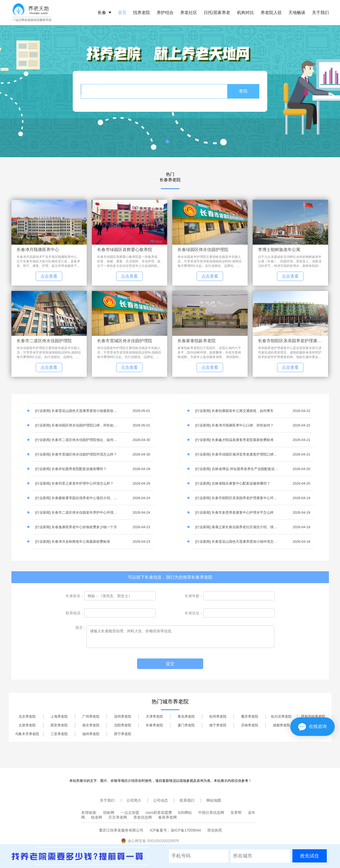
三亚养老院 (59, 734)
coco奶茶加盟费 (159, 813)
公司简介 (134, 800)
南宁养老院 (218, 725)
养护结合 (165, 13)
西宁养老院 (123, 734)
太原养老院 (27, 725)
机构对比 (246, 13)
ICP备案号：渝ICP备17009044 (175, 830)
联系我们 (187, 800)
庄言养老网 (118, 817)
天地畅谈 (297, 13)
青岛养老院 (186, 716)
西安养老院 (59, 725)
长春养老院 (154, 725)
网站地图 (214, 800)
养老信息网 (143, 817)
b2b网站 (185, 813)
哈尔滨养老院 (281, 716)
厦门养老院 (186, 725)
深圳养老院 (123, 716)
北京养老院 (27, 716)
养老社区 (189, 13)
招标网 (109, 813)
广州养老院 (91, 716)
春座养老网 (167, 817)
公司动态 (161, 800)
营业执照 (215, 830)
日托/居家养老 (217, 13)
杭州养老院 (218, 716)
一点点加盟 (130, 813)
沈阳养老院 (123, 725)
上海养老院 (59, 716)
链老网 (97, 817)
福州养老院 (91, 734)
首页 (122, 13)
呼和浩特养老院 (313, 716)
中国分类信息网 (211, 813)
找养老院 (142, 13)
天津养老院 (154, 716)
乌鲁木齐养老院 (27, 734)
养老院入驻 (271, 13)
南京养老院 (91, 725)
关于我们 (320, 13)
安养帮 (236, 813)
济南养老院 (250, 725)
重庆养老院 (250, 716)
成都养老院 (281, 725)
